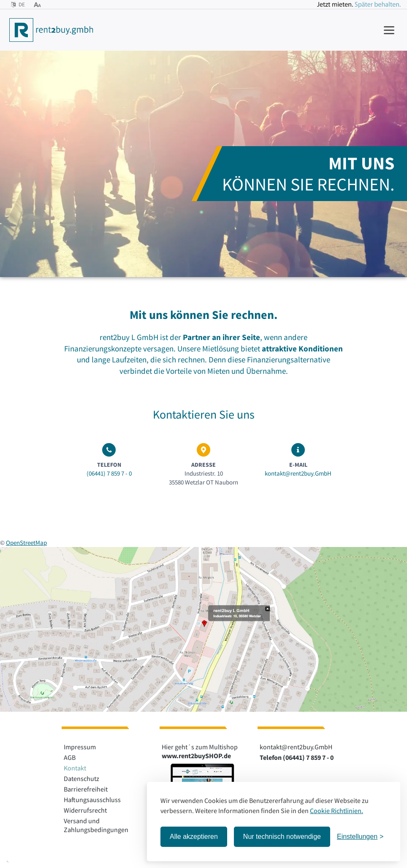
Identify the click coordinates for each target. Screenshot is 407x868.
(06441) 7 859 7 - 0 (109, 473)
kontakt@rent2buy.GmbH (298, 473)
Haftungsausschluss (92, 800)
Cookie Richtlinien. (336, 811)
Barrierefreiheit (86, 789)
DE (18, 4)
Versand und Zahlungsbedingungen (96, 825)
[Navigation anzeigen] (389, 30)
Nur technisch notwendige (282, 837)
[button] (7, 861)
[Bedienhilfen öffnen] (37, 4)
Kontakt (75, 768)
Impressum (80, 747)
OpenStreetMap (26, 543)
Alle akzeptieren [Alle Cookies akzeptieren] (194, 837)
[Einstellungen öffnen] (360, 837)
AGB (70, 757)
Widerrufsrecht (85, 810)
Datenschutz (81, 778)
